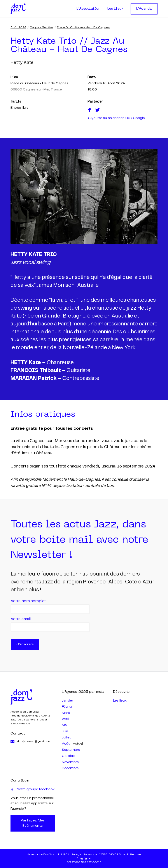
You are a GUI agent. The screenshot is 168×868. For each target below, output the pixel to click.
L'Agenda (144, 9)
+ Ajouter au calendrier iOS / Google (116, 118)
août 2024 (18, 27)
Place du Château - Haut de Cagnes (83, 27)
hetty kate (22, 63)
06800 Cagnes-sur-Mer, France (36, 89)
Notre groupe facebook (33, 789)
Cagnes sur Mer (42, 27)
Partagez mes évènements (33, 823)
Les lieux (120, 701)
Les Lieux (115, 9)
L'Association (88, 9)
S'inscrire (25, 644)
